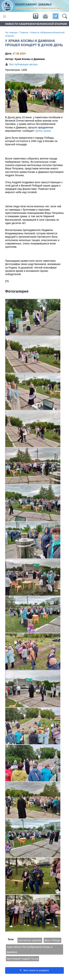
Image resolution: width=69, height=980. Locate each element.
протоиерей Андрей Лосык (22, 959)
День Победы (52, 940)
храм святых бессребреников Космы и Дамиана (30, 949)
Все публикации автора (23, 64)
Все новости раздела (34, 970)
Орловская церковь (30, 940)
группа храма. (43, 131)
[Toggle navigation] (5, 16)
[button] (65, 16)
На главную (11, 33)
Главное (24, 33)
